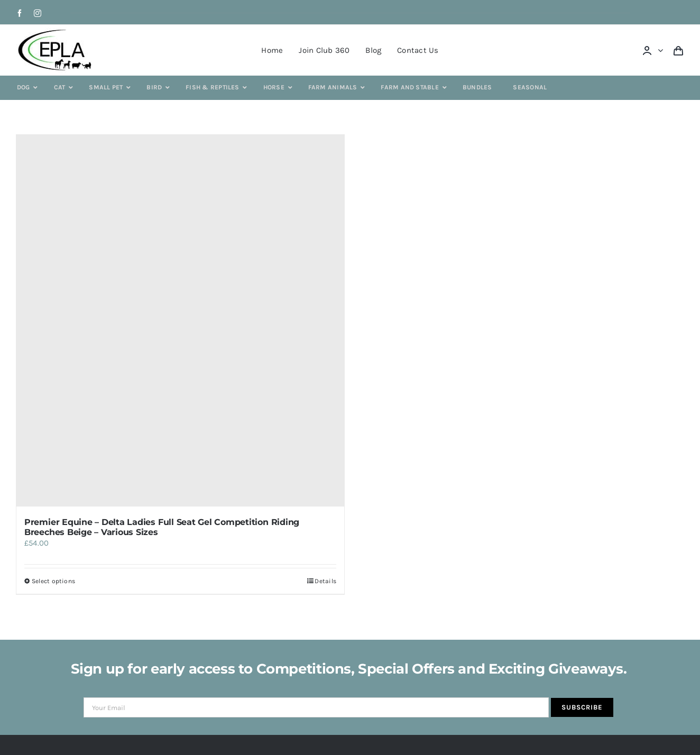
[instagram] (38, 13)
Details (325, 581)
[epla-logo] (57, 31)
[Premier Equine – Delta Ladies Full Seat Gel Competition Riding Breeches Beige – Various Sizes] (180, 321)
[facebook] (20, 13)
